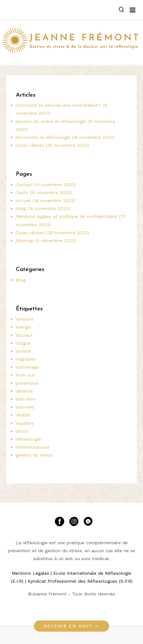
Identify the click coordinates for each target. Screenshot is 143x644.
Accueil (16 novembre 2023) (45, 200)
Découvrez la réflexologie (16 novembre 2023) (65, 137)
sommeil (25, 407)
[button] (121, 10)
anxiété (23, 351)
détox (22, 431)
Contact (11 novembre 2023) (46, 185)
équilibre (25, 423)
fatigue (23, 343)
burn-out (25, 375)
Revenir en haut (71, 626)
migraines (26, 359)
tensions (25, 319)
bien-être (26, 399)
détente (24, 391)
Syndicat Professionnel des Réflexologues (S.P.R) (80, 581)
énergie (23, 327)
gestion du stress (34, 455)
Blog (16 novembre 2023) (43, 208)
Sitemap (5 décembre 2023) (46, 241)
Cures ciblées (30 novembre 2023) (52, 145)
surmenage (27, 367)
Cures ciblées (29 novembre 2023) (52, 233)
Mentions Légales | (32, 573)
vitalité (23, 415)
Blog (21, 280)
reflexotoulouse (33, 447)
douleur (24, 335)
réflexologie (28, 439)
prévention (27, 383)
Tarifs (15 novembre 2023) (44, 193)
